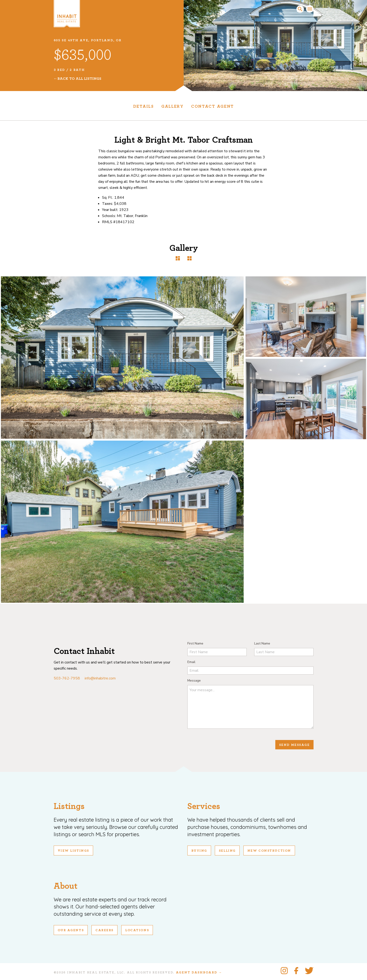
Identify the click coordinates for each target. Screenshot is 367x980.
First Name (195, 643)
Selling (227, 851)
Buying (199, 851)
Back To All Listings (79, 79)
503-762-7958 (67, 678)
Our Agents (71, 930)
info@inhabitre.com (100, 678)
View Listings (73, 851)
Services (204, 806)
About (66, 886)
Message (194, 681)
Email (191, 662)
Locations (137, 930)
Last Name (262, 643)
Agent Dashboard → (199, 972)
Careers (104, 930)
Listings (69, 806)
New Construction (269, 851)
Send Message (294, 745)
